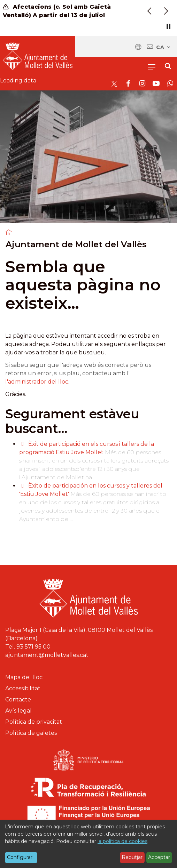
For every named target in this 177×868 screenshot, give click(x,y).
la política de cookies (122, 841)
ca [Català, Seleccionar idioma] (164, 47)
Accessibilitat (23, 688)
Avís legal (18, 711)
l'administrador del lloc (37, 382)
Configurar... (21, 857)
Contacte (18, 700)
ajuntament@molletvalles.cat (47, 655)
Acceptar (159, 857)
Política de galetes (31, 733)
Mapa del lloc (24, 677)
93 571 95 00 (33, 647)
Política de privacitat (34, 722)
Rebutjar (132, 857)
